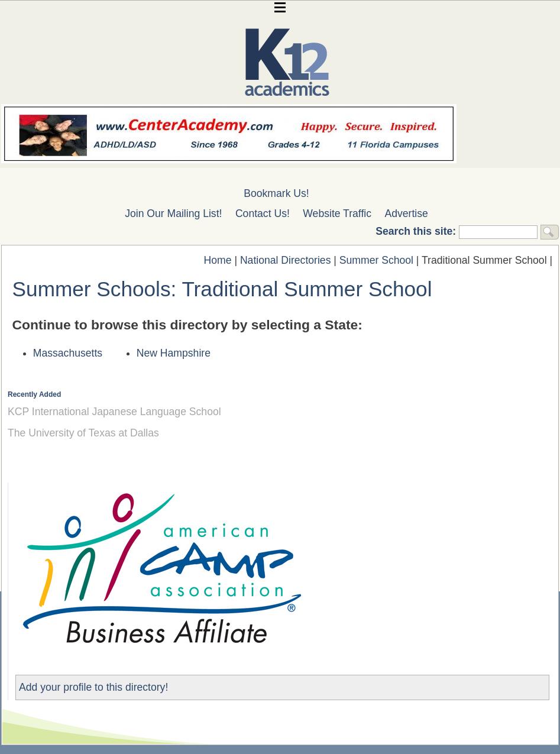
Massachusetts (68, 353)
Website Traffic (337, 213)
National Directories (286, 260)
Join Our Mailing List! (173, 213)
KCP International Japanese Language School (114, 412)
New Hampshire (174, 353)
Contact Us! (263, 213)
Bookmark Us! (276, 193)
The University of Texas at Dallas (83, 433)
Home (218, 260)
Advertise (407, 213)
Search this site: (417, 231)
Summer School (376, 260)
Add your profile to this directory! (93, 687)
